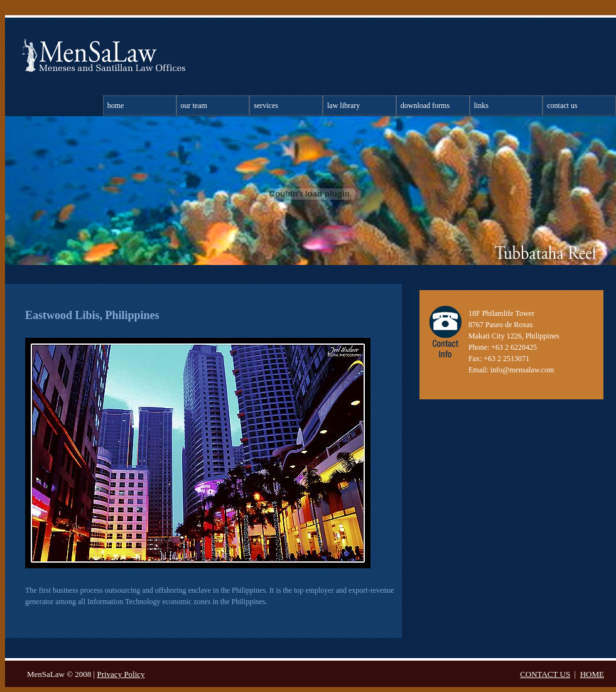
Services (266, 105)
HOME (592, 674)
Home (116, 105)
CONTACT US (545, 674)
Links (481, 105)
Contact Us (562, 105)
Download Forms (425, 105)
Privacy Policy (121, 674)
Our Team (194, 105)
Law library (343, 105)
